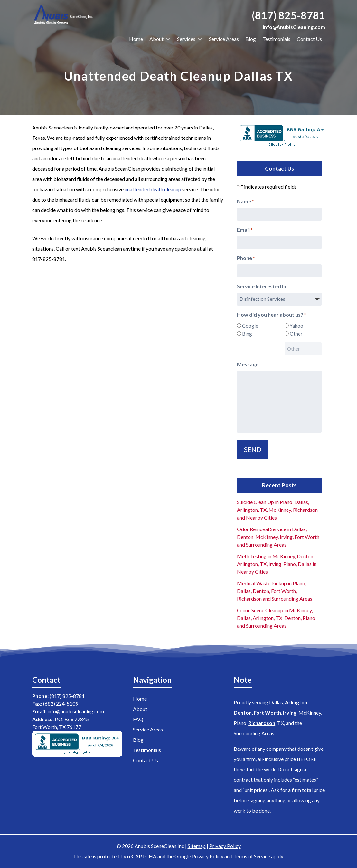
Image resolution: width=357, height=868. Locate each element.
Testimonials (276, 39)
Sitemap (197, 846)
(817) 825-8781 (288, 15)
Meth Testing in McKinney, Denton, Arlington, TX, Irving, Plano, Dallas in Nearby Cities (277, 564)
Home (136, 39)
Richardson (262, 723)
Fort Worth (267, 713)
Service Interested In (262, 286)
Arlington (296, 702)
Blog (251, 39)
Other (296, 334)
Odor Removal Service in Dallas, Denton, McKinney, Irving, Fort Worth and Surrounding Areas (278, 537)
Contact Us (309, 39)
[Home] (65, 16)
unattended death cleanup (153, 189)
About (160, 39)
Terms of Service (252, 856)
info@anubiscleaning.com (76, 711)
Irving (290, 713)
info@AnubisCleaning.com (294, 27)
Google (250, 326)
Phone (246, 258)
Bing (247, 334)
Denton (243, 713)
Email (245, 230)
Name (245, 202)
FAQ (138, 719)
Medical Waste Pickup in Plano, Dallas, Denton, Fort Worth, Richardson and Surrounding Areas (275, 591)
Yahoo (296, 326)
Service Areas (224, 39)
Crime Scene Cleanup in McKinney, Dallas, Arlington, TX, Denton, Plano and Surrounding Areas (276, 618)
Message (248, 364)
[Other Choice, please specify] (303, 349)
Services (190, 39)
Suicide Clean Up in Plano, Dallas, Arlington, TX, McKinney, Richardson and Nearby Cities (277, 510)
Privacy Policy (225, 846)
